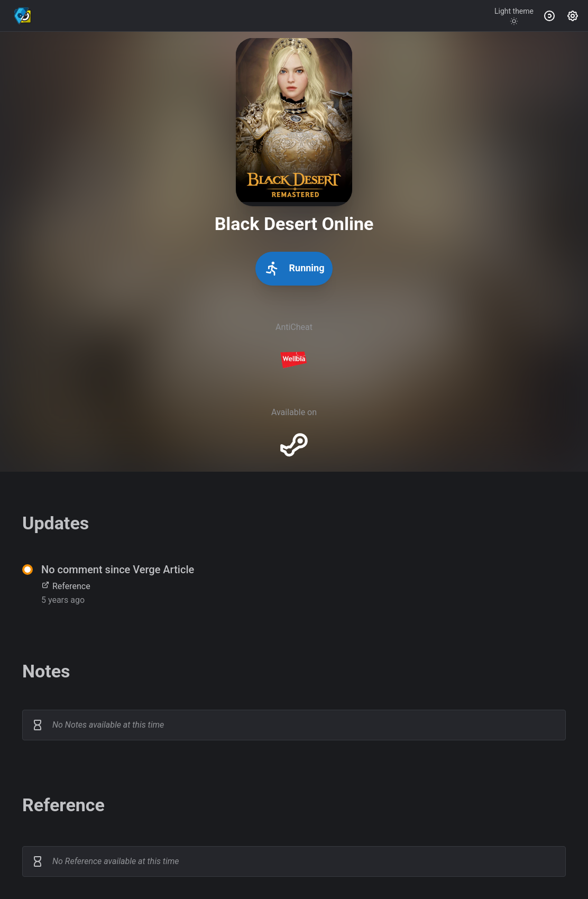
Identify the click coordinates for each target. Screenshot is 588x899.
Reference (66, 586)
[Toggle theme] (514, 16)
